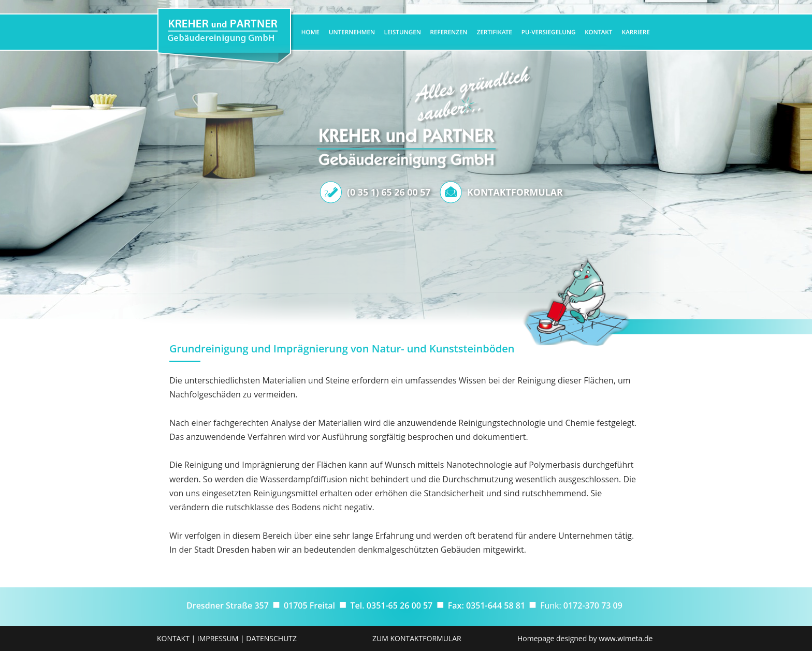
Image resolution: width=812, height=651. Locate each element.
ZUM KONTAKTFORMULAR (417, 638)
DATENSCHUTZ (271, 638)
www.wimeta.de (626, 638)
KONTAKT (173, 638)
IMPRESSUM (218, 638)
